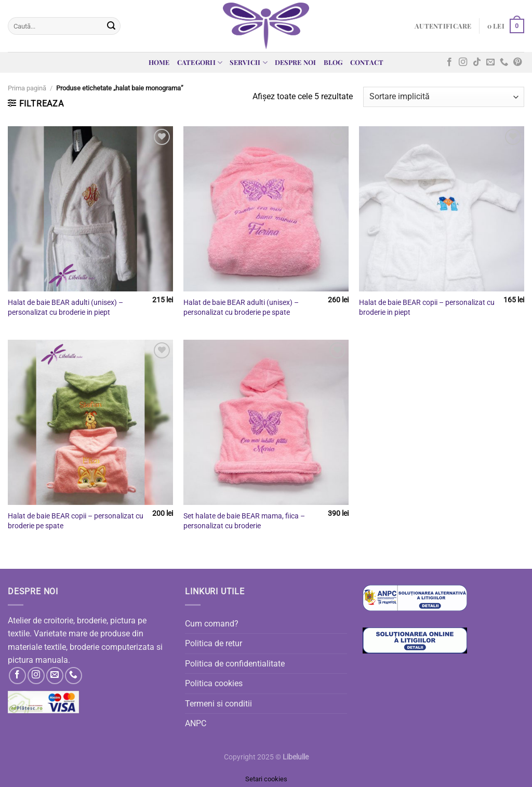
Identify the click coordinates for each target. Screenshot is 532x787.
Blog (333, 62)
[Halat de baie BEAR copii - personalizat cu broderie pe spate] (90, 422)
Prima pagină (27, 88)
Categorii (200, 63)
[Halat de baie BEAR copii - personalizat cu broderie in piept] (442, 209)
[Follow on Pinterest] (517, 62)
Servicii (249, 63)
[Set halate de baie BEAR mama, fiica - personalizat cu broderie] (266, 422)
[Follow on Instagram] (463, 62)
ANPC (196, 723)
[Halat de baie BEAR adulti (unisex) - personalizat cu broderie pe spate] (266, 209)
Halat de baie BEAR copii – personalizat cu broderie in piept (427, 308)
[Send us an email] (490, 62)
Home (159, 62)
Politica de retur (214, 643)
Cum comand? (212, 624)
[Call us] (504, 62)
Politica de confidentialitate (235, 664)
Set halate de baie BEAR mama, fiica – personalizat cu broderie (244, 521)
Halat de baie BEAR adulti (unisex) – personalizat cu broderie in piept (65, 308)
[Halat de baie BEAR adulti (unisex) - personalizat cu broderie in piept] (90, 209)
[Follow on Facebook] (449, 62)
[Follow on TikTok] (477, 62)
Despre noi (296, 62)
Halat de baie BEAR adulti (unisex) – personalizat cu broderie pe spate (241, 308)
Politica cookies (214, 683)
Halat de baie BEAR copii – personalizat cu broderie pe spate (76, 521)
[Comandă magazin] (444, 97)
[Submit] (111, 26)
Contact (367, 62)
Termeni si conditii (218, 704)
